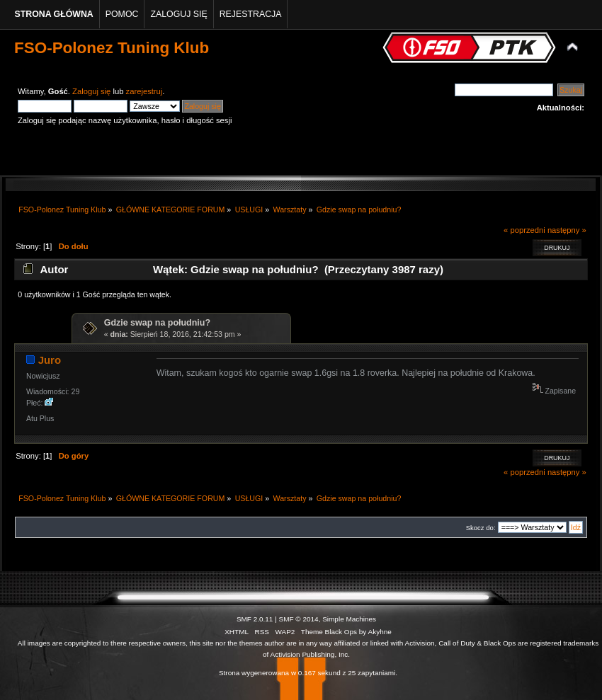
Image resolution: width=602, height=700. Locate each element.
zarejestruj (144, 91)
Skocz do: (481, 528)
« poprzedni (524, 230)
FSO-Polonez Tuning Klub (112, 48)
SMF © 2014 (299, 619)
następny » (567, 230)
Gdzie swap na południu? (157, 323)
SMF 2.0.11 (255, 619)
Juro (50, 360)
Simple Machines (349, 619)
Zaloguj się (91, 91)
